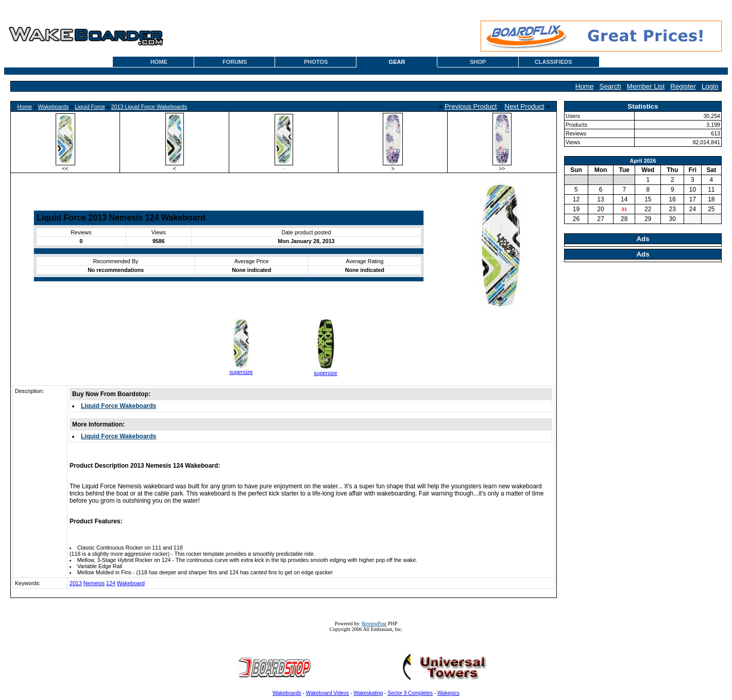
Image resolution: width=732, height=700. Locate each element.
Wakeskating (369, 693)
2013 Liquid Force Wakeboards (149, 107)
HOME (159, 62)
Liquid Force (90, 107)
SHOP (478, 62)
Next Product (524, 106)
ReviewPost (374, 624)
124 (111, 583)
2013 (76, 583)
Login (710, 86)
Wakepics (448, 693)
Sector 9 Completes (410, 693)
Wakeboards (53, 107)
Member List (646, 86)
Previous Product (471, 106)
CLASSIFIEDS (554, 62)
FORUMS (235, 62)
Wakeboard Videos (328, 693)
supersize (241, 372)
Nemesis (94, 583)
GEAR (397, 62)
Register (683, 86)
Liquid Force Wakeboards (118, 406)
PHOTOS (316, 62)
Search (610, 86)
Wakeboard (131, 583)
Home (585, 86)
